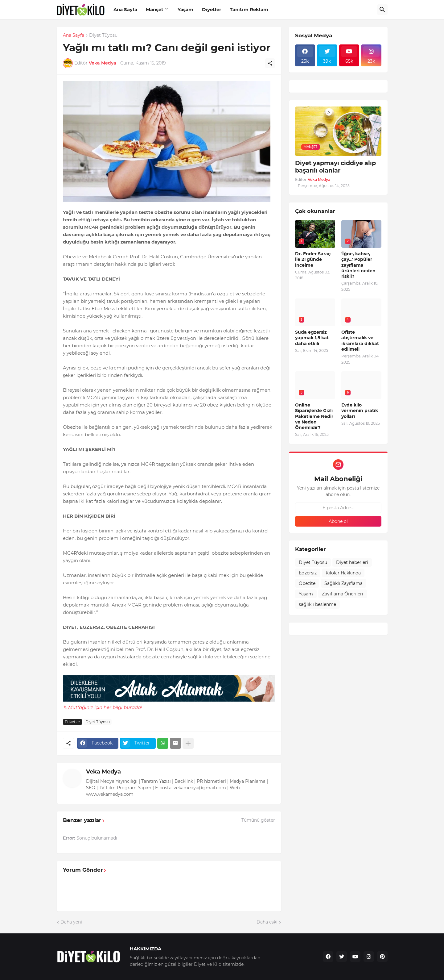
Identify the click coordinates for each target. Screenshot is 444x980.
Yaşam (185, 9)
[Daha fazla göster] (188, 743)
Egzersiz (308, 573)
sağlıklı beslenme (317, 604)
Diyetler (212, 9)
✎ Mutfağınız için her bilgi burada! (103, 707)
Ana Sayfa (125, 9)
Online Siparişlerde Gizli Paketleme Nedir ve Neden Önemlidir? (314, 416)
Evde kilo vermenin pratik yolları (360, 411)
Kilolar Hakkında (343, 573)
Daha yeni (71, 922)
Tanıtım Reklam (249, 9)
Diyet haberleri (352, 562)
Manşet (155, 9)
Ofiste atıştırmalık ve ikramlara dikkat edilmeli (360, 341)
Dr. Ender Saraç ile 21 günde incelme (313, 259)
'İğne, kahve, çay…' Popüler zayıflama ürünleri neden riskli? (358, 265)
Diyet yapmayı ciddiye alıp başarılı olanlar (335, 167)
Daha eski (267, 922)
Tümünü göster (258, 820)
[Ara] (382, 10)
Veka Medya (103, 772)
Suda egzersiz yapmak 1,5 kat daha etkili (312, 338)
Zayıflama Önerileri (343, 594)
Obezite (307, 583)
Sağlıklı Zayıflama (343, 583)
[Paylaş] (270, 63)
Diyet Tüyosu (103, 35)
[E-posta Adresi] (338, 508)
